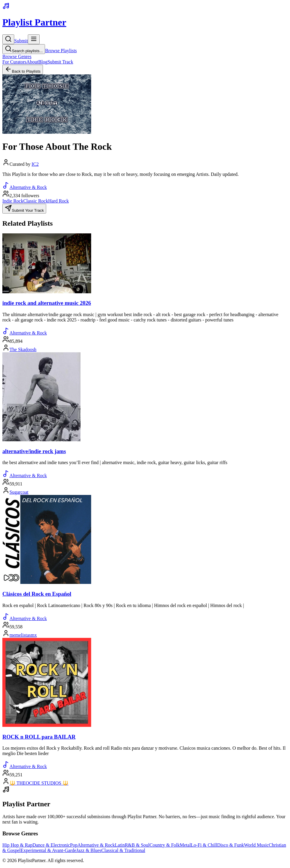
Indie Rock (13, 201)
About (32, 62)
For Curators (14, 62)
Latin (120, 845)
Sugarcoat (19, 492)
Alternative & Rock (96, 845)
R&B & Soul (137, 845)
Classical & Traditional (123, 850)
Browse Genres (17, 56)
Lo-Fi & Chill (204, 845)
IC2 (35, 164)
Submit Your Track (24, 209)
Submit (21, 41)
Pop (74, 845)
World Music (256, 845)
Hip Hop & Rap (17, 845)
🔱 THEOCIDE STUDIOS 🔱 (39, 783)
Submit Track (60, 62)
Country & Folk (165, 845)
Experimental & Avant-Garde (49, 850)
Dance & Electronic (51, 845)
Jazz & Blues (89, 850)
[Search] (8, 39)
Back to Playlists (23, 70)
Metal (185, 845)
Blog (43, 62)
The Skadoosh (23, 349)
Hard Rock (59, 201)
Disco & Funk (231, 845)
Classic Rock (36, 201)
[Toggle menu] (34, 39)
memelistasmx (23, 635)
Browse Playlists (61, 51)
